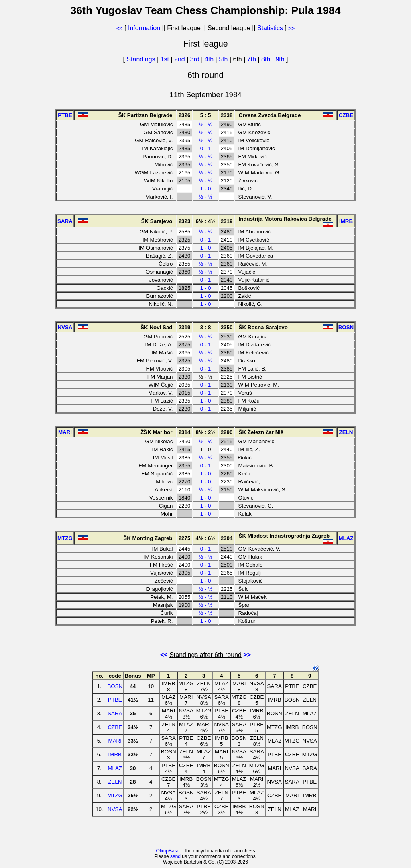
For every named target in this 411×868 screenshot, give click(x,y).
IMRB (115, 754)
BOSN (115, 686)
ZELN (115, 782)
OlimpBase (168, 851)
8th (267, 59)
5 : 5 (206, 115)
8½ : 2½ (206, 432)
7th (253, 59)
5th (224, 59)
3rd (196, 59)
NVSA (115, 809)
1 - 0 (206, 189)
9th (281, 59)
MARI (115, 741)
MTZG (115, 795)
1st (166, 59)
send (175, 856)
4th (210, 59)
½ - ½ (205, 124)
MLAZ (115, 768)
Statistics (270, 28)
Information (144, 28)
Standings (141, 59)
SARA (115, 713)
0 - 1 (206, 148)
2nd (180, 59)
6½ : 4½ (206, 221)
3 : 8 (206, 327)
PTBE (115, 700)
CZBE (115, 727)
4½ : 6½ (206, 538)
